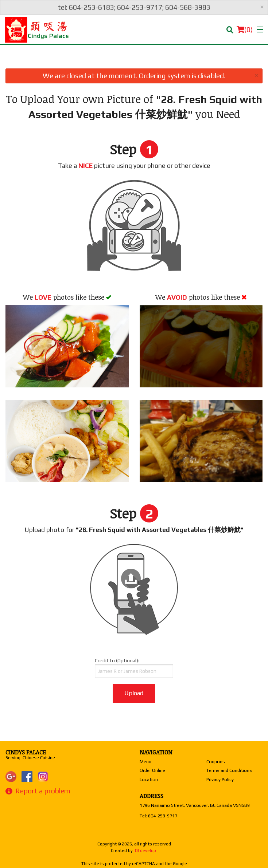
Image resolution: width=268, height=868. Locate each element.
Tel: (158, 816)
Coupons (216, 762)
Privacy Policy (220, 779)
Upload (134, 693)
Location (149, 779)
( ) (245, 29)
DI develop (145, 851)
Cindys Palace (26, 752)
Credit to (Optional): (134, 668)
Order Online (152, 770)
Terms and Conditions (229, 770)
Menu (145, 762)
